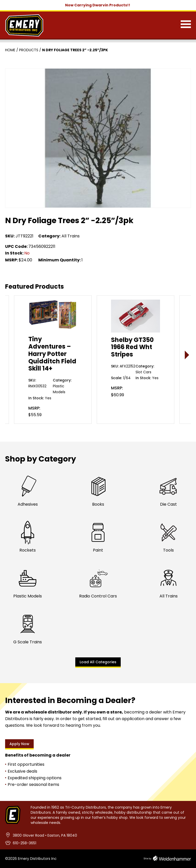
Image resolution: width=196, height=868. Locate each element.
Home (10, 50)
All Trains (71, 236)
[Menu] (186, 25)
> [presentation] (187, 355)
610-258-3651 (24, 843)
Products (29, 50)
